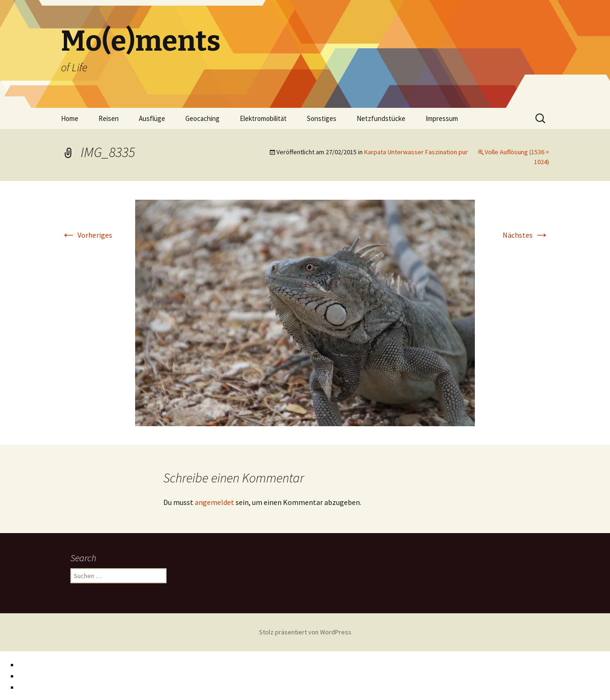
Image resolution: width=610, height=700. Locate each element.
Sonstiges (322, 118)
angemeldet (214, 502)
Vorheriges (87, 235)
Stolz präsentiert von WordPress (305, 632)
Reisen (109, 118)
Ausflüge (152, 118)
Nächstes (526, 235)
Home (70, 118)
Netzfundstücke (381, 118)
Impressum (442, 118)
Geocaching (202, 118)
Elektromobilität (263, 118)
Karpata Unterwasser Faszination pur (416, 152)
